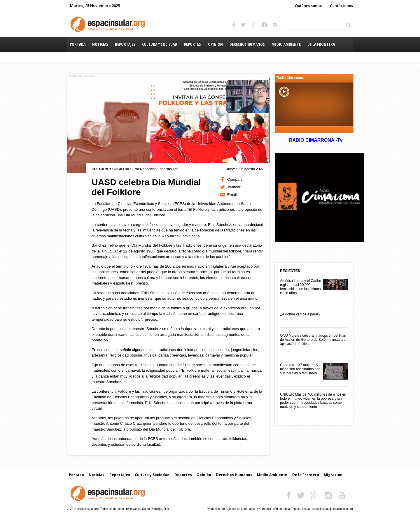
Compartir (236, 179)
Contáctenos (341, 6)
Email (232, 195)
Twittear (234, 187)
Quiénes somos (309, 6)
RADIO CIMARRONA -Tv (316, 140)
